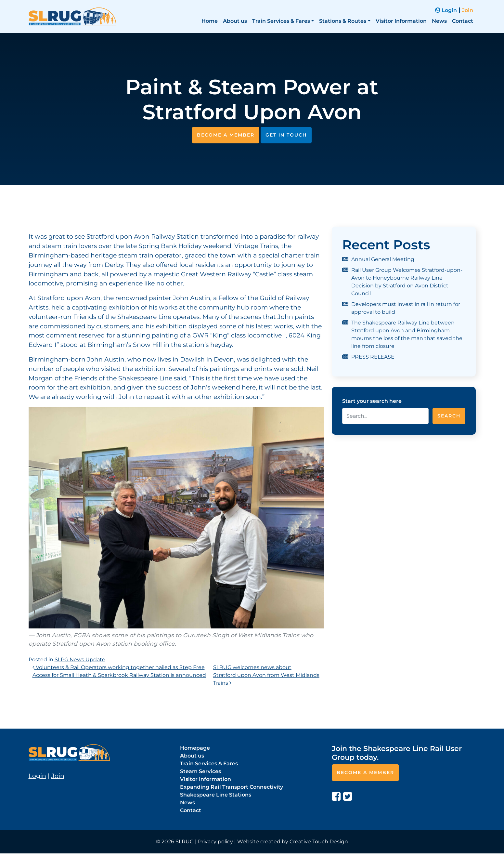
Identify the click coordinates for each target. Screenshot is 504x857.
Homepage (195, 748)
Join (468, 10)
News (439, 21)
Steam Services (200, 771)
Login (446, 10)
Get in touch (286, 135)
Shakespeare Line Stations (216, 795)
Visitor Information (401, 21)
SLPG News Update (80, 659)
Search (449, 416)
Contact (463, 21)
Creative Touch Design (319, 842)
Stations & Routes (343, 21)
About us (235, 21)
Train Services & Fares (281, 21)
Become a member (226, 135)
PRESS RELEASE (373, 357)
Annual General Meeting (383, 259)
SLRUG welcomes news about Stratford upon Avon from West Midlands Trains (266, 675)
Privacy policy (215, 842)
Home (210, 21)
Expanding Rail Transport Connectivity (232, 787)
